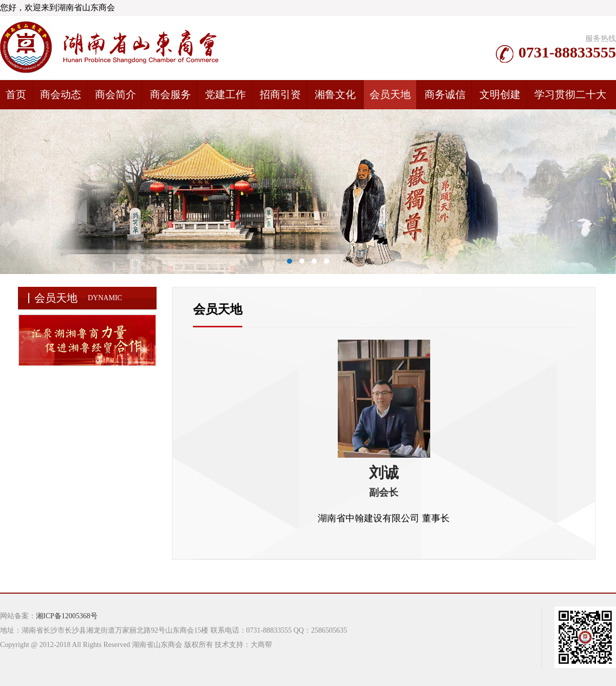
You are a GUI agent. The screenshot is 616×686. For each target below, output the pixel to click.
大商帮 (261, 645)
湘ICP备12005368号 (67, 616)
